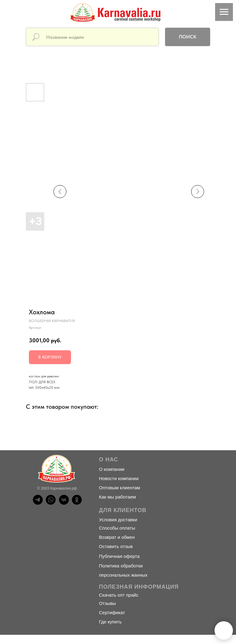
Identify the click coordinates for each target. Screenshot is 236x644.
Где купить (110, 622)
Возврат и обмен (117, 537)
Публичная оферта (119, 556)
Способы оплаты (117, 528)
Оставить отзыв (116, 546)
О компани (110, 469)
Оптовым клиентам (120, 488)
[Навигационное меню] (224, 12)
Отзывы (107, 603)
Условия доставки (118, 520)
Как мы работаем (117, 497)
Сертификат (112, 612)
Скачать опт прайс (119, 595)
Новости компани (118, 478)
